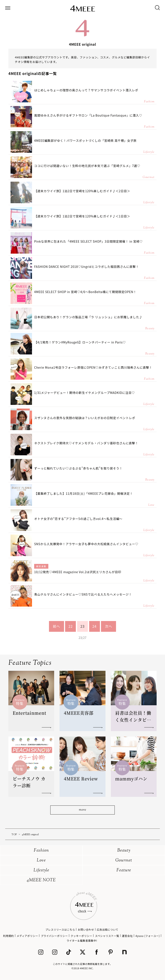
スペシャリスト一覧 (107, 936)
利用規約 (8, 936)
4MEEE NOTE (41, 880)
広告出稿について (107, 929)
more (82, 810)
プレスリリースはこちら (60, 929)
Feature (124, 870)
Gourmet (124, 861)
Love (41, 861)
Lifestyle (41, 870)
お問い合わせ (86, 929)
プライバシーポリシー (54, 936)
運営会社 (127, 936)
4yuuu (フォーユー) (147, 936)
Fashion (41, 851)
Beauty (124, 851)
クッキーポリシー (81, 936)
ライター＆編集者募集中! (82, 940)
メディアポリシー (27, 936)
